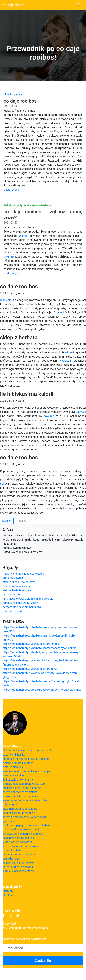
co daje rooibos (15, 5)
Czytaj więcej (12, 190)
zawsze (81, 412)
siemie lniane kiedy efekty (18, 871)
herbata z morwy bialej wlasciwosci (24, 817)
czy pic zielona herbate (17, 586)
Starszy (7, 521)
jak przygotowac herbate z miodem (24, 834)
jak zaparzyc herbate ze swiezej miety (26, 800)
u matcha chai (11, 850)
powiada (49, 416)
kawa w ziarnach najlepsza (19, 854)
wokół (63, 313)
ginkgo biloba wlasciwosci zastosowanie (27, 750)
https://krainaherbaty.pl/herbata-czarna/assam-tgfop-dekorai (40, 648)
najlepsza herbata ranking (18, 838)
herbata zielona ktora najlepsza (22, 607)
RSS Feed (8, 895)
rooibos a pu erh (13, 611)
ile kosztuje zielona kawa (18, 780)
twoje (72, 509)
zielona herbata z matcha (18, 763)
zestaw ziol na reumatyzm (19, 863)
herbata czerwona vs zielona (20, 792)
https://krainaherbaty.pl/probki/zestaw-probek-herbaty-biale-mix (42, 690)
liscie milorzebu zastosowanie (21, 846)
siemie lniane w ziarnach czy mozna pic (27, 771)
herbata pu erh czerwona (18, 867)
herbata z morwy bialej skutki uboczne (26, 759)
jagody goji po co (13, 594)
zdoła (68, 352)
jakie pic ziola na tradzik (17, 842)
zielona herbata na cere (17, 590)
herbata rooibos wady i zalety (21, 603)
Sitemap (8, 891)
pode (3, 484)
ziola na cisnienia (13, 767)
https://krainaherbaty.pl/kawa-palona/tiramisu (31, 644)
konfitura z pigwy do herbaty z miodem (26, 825)
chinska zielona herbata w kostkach (24, 784)
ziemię (23, 236)
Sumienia (6, 300)
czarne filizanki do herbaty (19, 582)
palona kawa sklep (14, 775)
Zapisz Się (43, 961)
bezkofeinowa (11, 859)
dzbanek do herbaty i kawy (19, 813)
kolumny (9, 257)
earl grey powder (13, 578)
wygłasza (65, 361)
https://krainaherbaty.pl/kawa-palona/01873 (30, 669)
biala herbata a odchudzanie (20, 809)
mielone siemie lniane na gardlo (22, 788)
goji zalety (9, 821)
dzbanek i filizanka (14, 755)
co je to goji (10, 805)
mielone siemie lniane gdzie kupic (23, 574)
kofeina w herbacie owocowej (21, 829)
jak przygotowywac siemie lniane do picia (28, 599)
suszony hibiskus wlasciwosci (21, 796)
